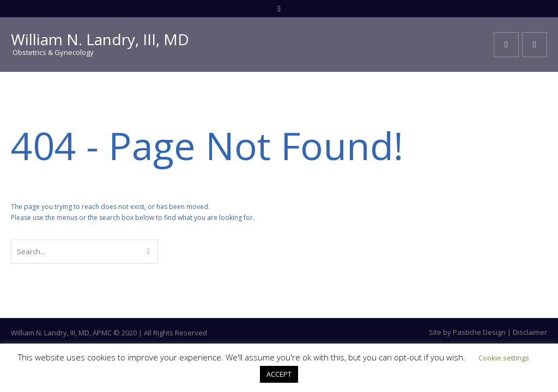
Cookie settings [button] (504, 358)
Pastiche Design (479, 332)
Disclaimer (530, 332)
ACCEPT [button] (279, 374)
